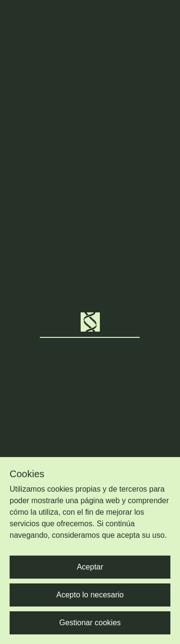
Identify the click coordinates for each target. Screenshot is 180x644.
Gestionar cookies (90, 623)
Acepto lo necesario (90, 595)
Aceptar (90, 567)
